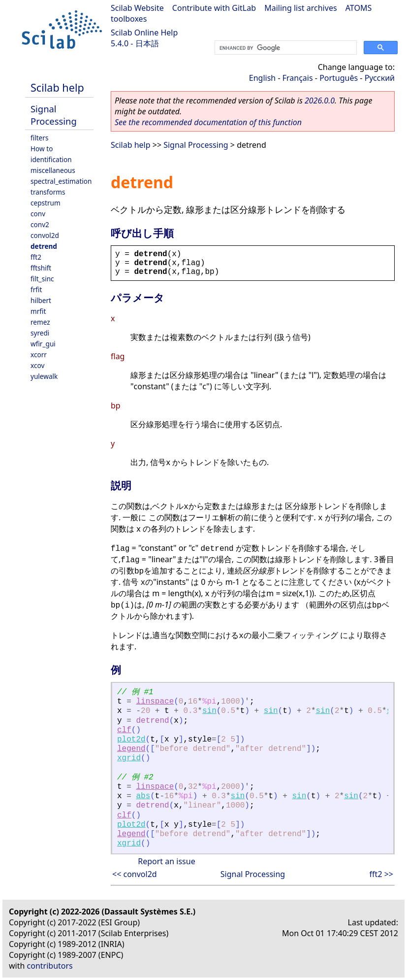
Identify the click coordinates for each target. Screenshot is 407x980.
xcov (37, 365)
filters (39, 138)
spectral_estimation (61, 181)
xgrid (129, 758)
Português (339, 78)
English (262, 78)
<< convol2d (135, 874)
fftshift (41, 268)
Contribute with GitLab (214, 8)
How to (42, 149)
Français (298, 78)
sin (209, 711)
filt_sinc (42, 279)
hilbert (41, 300)
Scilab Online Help (144, 33)
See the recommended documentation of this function (208, 122)
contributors (50, 966)
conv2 (40, 224)
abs (143, 796)
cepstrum (46, 203)
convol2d (45, 235)
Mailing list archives (300, 8)
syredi (40, 333)
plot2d (131, 740)
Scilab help (57, 87)
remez (40, 322)
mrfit (38, 311)
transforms (48, 192)
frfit (36, 289)
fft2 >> (381, 874)
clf (124, 730)
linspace (155, 702)
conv (38, 214)
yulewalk (44, 376)
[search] (285, 48)
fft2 (36, 257)
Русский (380, 78)
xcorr (39, 355)
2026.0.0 (320, 101)
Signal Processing (54, 115)
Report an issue (166, 861)
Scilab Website (137, 8)
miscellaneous (53, 170)
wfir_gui (43, 344)
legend (131, 749)
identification (51, 159)
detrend (44, 246)
